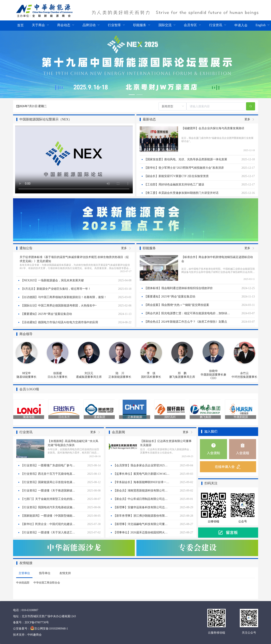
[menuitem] (20, 26)
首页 (20, 25)
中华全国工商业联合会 (47, 583)
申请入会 (241, 25)
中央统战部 (23, 583)
